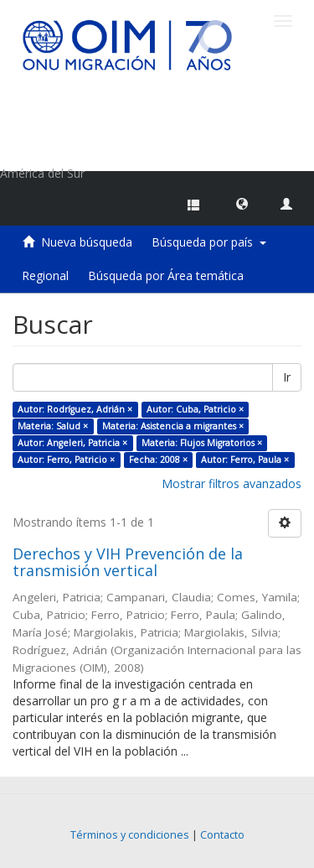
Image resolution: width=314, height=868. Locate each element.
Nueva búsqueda (87, 242)
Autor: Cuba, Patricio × (195, 409)
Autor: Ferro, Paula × (245, 460)
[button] (242, 203)
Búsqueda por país (209, 242)
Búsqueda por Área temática (166, 275)
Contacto (222, 835)
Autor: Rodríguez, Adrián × (75, 409)
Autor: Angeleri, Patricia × (72, 443)
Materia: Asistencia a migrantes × (173, 426)
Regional (45, 275)
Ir (287, 377)
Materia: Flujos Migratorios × (202, 443)
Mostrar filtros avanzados (232, 483)
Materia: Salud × (53, 426)
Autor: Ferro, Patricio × (66, 460)
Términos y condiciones (130, 835)
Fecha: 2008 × (158, 460)
